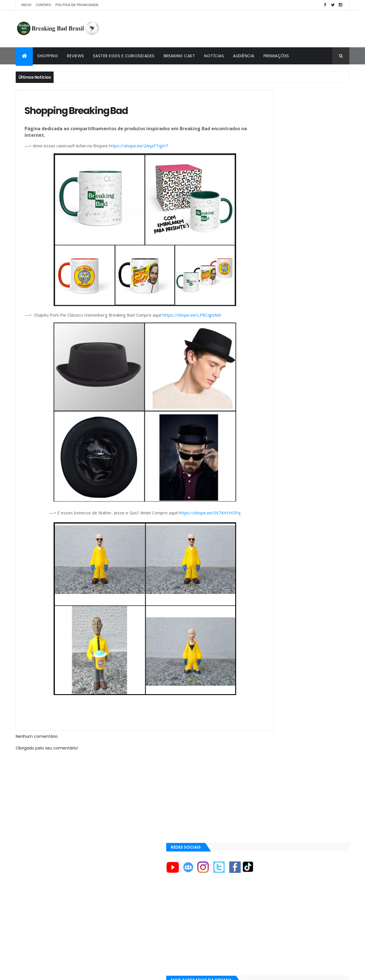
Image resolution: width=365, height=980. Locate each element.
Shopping (48, 56)
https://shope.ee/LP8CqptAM (192, 318)
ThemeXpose (48, 972)
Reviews (76, 56)
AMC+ (255, 506)
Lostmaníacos (261, 585)
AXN (253, 515)
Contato (43, 5)
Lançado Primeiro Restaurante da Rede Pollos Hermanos (310, 329)
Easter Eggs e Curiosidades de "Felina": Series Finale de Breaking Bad (309, 299)
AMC (254, 486)
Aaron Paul (260, 525)
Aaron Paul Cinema (266, 535)
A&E (253, 467)
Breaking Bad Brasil (267, 572)
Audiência (244, 56)
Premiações (276, 56)
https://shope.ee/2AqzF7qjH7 (139, 148)
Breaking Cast (180, 56)
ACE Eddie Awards (265, 477)
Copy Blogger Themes (82, 972)
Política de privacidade (77, 5)
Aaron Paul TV (262, 544)
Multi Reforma (261, 599)
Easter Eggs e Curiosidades (124, 56)
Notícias (214, 56)
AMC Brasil (259, 496)
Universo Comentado (269, 592)
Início (26, 5)
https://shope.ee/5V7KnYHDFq (190, 516)
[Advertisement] (246, 29)
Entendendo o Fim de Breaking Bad (305, 239)
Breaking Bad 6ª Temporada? (300, 267)
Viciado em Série (264, 579)
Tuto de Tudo (260, 606)
